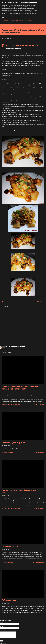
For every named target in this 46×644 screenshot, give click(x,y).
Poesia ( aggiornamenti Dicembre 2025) (21, 20)
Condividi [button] (40, 302)
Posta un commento (14, 405)
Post (3, 347)
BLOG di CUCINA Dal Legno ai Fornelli (19, 3)
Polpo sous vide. (9, 600)
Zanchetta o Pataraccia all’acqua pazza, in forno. (20, 491)
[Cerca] (40, 3)
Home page (5, 20)
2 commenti (12, 452)
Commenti (4, 349)
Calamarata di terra (10, 546)
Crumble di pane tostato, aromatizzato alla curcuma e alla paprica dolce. (21, 388)
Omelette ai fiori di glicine (13, 443)
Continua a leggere (39, 405)
